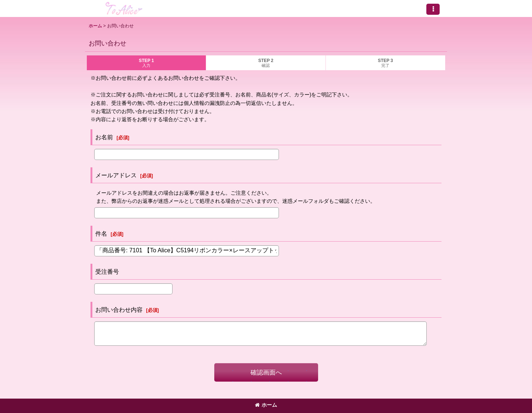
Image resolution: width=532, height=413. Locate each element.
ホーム (266, 405)
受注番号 (107, 272)
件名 (101, 233)
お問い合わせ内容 (119, 310)
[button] (433, 9)
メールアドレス (116, 175)
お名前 (104, 137)
